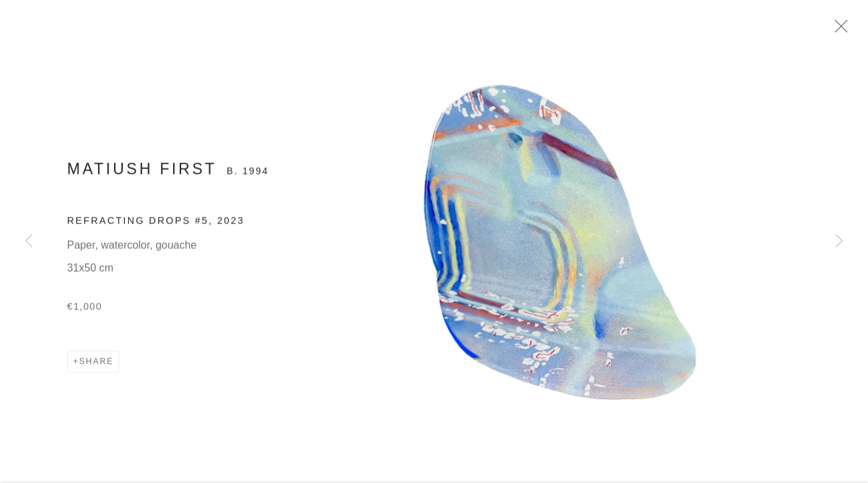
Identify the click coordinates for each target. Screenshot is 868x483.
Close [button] (838, 30)
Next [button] (839, 241)
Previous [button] (29, 241)
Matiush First (142, 171)
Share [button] (96, 364)
